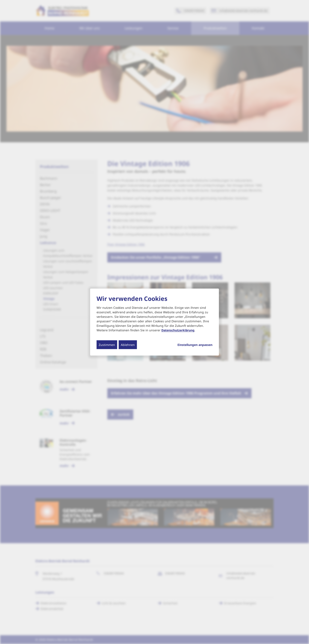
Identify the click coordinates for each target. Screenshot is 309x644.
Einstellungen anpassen (195, 345)
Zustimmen (107, 345)
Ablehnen (128, 345)
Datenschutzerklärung (178, 330)
